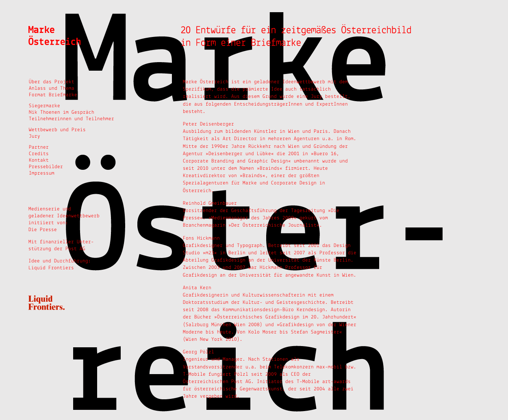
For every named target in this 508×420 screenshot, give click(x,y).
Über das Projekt (52, 82)
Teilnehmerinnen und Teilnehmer (72, 119)
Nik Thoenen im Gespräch (62, 112)
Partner (39, 147)
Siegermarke (45, 106)
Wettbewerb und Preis (57, 130)
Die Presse (43, 230)
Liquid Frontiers (51, 268)
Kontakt (39, 160)
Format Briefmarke (53, 95)
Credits (39, 154)
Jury (35, 136)
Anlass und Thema (52, 88)
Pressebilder (46, 167)
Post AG (77, 249)
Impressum (42, 173)
